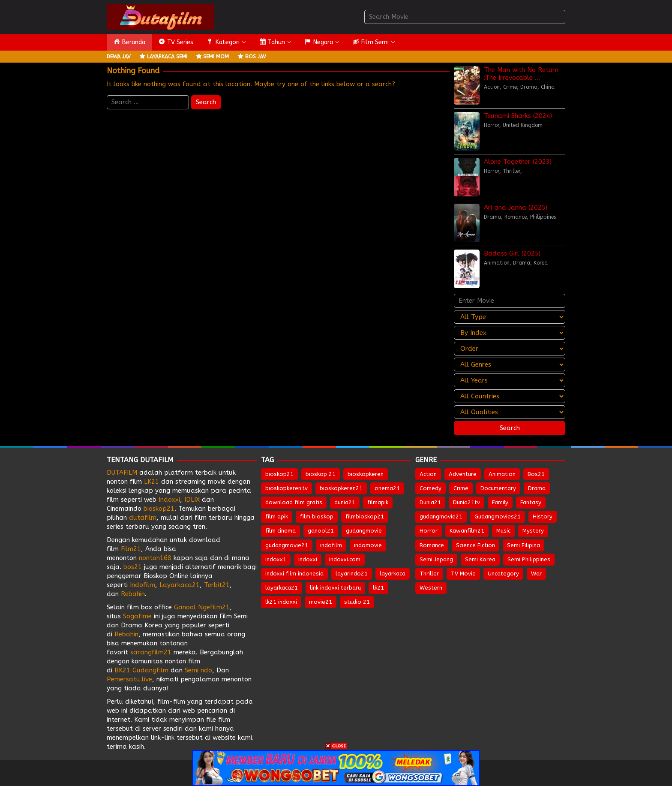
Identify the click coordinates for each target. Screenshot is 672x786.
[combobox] (465, 17)
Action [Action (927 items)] (428, 474)
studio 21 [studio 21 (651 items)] (357, 602)
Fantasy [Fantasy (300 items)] (531, 502)
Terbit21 (217, 585)
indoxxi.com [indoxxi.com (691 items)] (345, 559)
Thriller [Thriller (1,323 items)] (429, 574)
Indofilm (142, 585)
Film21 (131, 549)
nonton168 (155, 558)
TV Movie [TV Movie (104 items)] (463, 574)
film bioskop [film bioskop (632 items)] (317, 516)
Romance (516, 217)
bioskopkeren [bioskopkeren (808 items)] (366, 474)
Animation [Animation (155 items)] (502, 474)
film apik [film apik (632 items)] (277, 516)
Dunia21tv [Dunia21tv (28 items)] (466, 502)
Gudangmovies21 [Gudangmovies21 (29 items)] (498, 516)
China (548, 87)
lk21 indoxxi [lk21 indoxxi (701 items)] (281, 602)
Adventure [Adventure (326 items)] (463, 474)
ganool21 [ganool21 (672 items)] (321, 531)
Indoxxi (169, 500)
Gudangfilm (150, 670)
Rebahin (133, 594)
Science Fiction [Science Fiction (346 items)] (475, 545)
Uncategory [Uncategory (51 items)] (503, 574)
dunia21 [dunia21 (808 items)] (345, 502)
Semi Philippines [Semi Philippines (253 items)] (529, 559)
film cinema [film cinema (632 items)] (280, 531)
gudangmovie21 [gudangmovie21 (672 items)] (287, 545)
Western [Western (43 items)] (431, 588)
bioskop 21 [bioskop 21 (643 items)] (321, 474)
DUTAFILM (122, 473)
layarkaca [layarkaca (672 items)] (393, 574)
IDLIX (192, 500)
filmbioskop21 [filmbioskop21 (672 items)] (365, 516)
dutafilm (143, 518)
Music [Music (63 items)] (503, 531)
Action (492, 87)
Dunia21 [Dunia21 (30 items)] (430, 502)
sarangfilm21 (152, 652)
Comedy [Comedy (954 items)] (430, 488)
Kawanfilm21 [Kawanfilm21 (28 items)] (467, 531)
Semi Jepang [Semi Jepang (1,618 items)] (436, 559)
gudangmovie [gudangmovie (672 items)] (364, 531)
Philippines (543, 217)
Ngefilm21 (214, 607)
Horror (492, 125)
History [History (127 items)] (543, 516)
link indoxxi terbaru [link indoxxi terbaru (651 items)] (335, 588)
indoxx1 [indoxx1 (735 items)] (276, 559)
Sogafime (137, 616)
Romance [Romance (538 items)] (432, 545)
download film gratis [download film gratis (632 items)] (294, 502)
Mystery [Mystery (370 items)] (533, 531)
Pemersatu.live (129, 679)
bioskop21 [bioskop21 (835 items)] (279, 474)
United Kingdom (523, 125)
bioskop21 (159, 509)
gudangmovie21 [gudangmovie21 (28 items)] (441, 516)
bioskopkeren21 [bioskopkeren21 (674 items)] (341, 488)
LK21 (151, 482)
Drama (529, 87)
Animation (497, 263)
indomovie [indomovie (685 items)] (368, 545)
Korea (541, 263)
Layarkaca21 (180, 585)
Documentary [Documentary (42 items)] (498, 488)
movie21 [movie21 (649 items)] (321, 602)
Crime (510, 87)
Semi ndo (198, 670)
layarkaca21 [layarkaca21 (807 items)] (282, 588)
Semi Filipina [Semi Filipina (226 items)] (523, 545)
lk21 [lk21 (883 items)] (378, 588)
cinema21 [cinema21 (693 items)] (387, 488)
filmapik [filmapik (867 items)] (378, 502)
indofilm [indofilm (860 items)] (331, 545)
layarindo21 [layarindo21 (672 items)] (352, 574)
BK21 (122, 670)
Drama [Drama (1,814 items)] (537, 488)
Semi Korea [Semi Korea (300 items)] (480, 559)
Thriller (511, 171)
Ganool (185, 607)
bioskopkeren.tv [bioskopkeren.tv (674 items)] (286, 488)
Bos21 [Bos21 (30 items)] (536, 474)
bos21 (133, 567)
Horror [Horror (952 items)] (429, 531)
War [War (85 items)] (536, 574)
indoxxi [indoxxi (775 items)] (308, 559)
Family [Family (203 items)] (500, 502)
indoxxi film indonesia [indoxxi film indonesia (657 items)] (294, 574)
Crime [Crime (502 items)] (461, 488)
